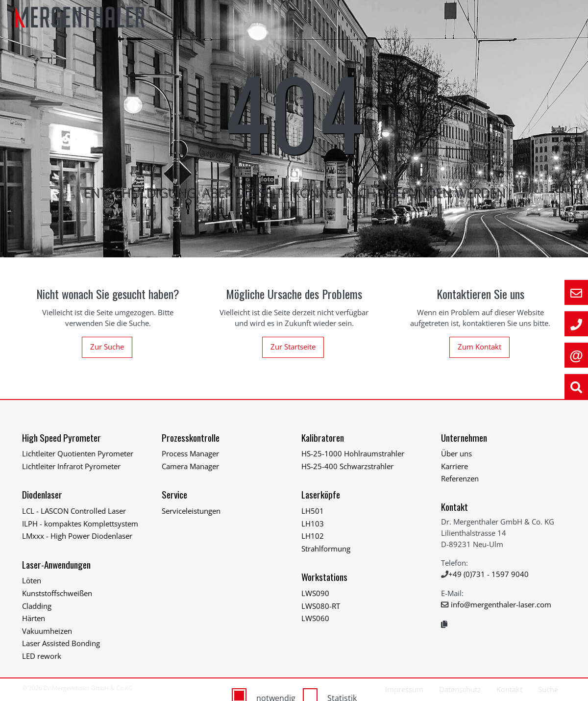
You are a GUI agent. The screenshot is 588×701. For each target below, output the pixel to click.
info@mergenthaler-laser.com (501, 604)
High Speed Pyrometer (61, 438)
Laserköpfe (321, 494)
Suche (548, 689)
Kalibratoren (323, 438)
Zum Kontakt (479, 347)
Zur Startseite (293, 347)
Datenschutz (460, 689)
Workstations (324, 577)
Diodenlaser (42, 494)
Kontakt (454, 507)
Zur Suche (107, 347)
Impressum (404, 689)
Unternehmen (464, 438)
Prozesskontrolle (191, 438)
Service (174, 494)
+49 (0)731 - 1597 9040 (489, 574)
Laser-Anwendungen (56, 564)
